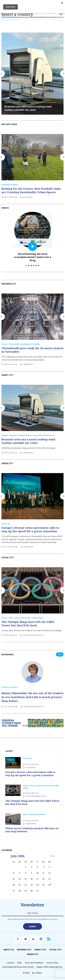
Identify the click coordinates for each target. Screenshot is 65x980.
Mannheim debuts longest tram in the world (31, 110)
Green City (33, 954)
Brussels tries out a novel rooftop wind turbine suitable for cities (28, 441)
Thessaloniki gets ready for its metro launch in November (32, 350)
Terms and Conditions (34, 963)
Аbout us (9, 949)
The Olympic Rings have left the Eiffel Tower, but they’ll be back (28, 624)
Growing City (24, 949)
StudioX (39, 973)
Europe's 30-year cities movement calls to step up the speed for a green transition (30, 529)
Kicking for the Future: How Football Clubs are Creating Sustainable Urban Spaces (31, 190)
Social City (55, 949)
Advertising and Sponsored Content (18, 967)
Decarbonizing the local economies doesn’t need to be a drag (33, 257)
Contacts (10, 963)
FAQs (20, 963)
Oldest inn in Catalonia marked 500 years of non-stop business (32, 830)
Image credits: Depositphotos (50, 967)
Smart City (40, 949)
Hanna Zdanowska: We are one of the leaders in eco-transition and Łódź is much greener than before (32, 697)
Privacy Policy (53, 963)
